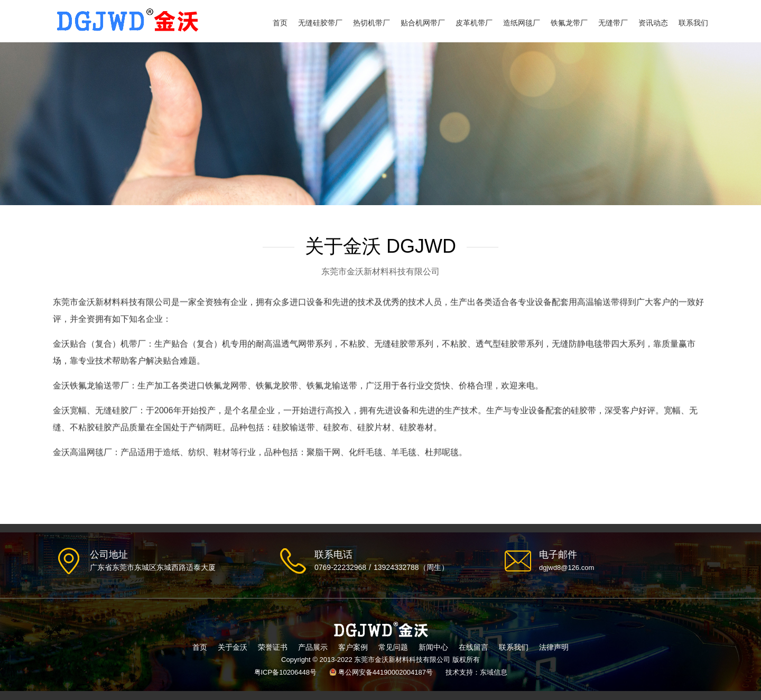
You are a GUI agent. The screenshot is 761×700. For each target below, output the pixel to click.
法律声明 (554, 647)
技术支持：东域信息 (476, 672)
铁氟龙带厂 (569, 23)
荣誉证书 (273, 647)
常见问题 (393, 647)
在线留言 (474, 647)
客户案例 (353, 647)
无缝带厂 (613, 23)
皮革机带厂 (474, 23)
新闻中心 (433, 647)
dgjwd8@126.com (567, 568)
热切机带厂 (372, 23)
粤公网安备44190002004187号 (386, 672)
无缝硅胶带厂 (320, 23)
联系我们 (693, 23)
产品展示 (313, 647)
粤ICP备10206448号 (286, 672)
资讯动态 (653, 23)
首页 (280, 23)
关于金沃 (233, 647)
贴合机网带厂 (423, 23)
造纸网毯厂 (522, 23)
